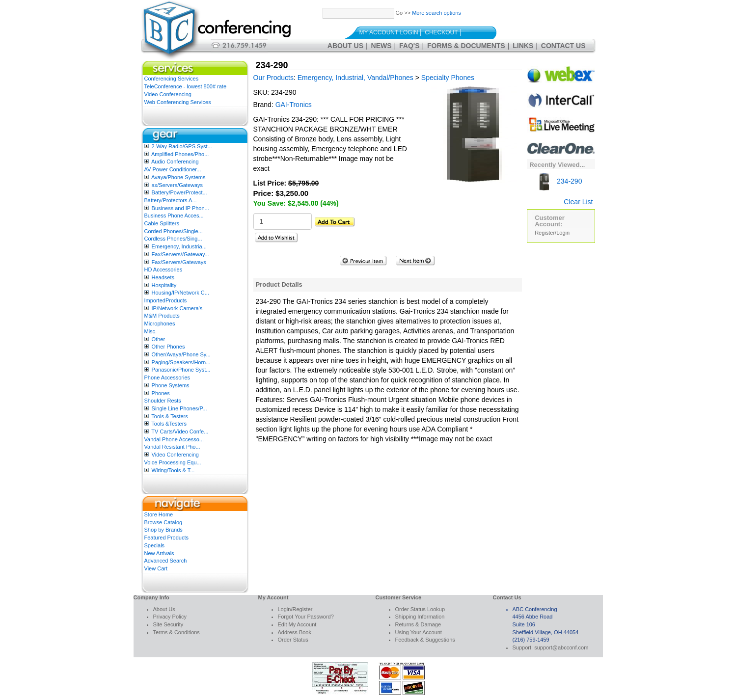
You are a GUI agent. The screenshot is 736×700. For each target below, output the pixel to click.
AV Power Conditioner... (173, 169)
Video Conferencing (168, 94)
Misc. (151, 331)
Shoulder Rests (163, 401)
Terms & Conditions (177, 632)
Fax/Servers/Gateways (179, 262)
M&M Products (162, 316)
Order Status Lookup (420, 609)
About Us (345, 46)
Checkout (441, 32)
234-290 (558, 181)
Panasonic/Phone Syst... (181, 370)
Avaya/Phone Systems (178, 177)
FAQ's (409, 46)
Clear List (578, 202)
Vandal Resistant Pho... (172, 447)
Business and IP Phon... (180, 208)
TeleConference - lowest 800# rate (186, 86)
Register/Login (552, 233)
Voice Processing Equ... (173, 462)
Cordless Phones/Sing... (173, 239)
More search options (436, 13)
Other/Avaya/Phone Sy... (181, 354)
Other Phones (168, 347)
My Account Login (389, 32)
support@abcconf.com (561, 647)
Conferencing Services (172, 79)
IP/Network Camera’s (177, 308)
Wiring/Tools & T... (173, 470)
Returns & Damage (418, 624)
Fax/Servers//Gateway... (180, 254)
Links (523, 46)
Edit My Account (297, 624)
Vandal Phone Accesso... (174, 439)
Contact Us (563, 46)
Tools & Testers (169, 416)
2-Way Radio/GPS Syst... (182, 146)
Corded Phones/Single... (174, 231)
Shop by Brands (164, 530)
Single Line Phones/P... (179, 408)
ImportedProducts (166, 300)
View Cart (156, 568)
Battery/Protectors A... (171, 200)
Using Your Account (419, 632)
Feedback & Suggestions (425, 640)
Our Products (273, 78)
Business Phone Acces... (174, 215)
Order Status (293, 640)
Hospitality (164, 285)
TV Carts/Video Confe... (180, 431)
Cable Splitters (162, 223)
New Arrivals (159, 553)
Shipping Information (420, 617)
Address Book (295, 632)
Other (159, 339)
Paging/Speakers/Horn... (181, 362)
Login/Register (295, 609)
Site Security (168, 624)
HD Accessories (164, 269)
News (382, 46)
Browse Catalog (164, 522)
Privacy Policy (170, 617)
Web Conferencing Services (178, 102)
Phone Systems (171, 385)
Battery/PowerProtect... (179, 192)
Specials (155, 545)
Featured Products (167, 538)
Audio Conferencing (175, 162)
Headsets (163, 277)
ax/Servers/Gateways (177, 185)
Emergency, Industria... (179, 246)
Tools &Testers (169, 424)
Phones (161, 393)
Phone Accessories (167, 377)
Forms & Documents (466, 46)
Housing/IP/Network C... (180, 293)
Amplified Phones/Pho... (180, 154)
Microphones (160, 323)
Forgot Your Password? (306, 617)
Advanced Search (166, 561)
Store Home (159, 514)
